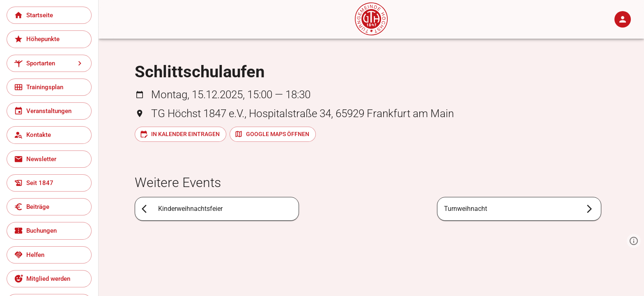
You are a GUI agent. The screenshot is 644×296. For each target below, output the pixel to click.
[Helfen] (49, 255)
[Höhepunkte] (49, 39)
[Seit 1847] (49, 183)
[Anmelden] (623, 19)
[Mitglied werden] (49, 279)
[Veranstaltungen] (49, 111)
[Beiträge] (49, 207)
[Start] (371, 33)
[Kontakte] (49, 135)
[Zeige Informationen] (634, 241)
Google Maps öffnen (272, 134)
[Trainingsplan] (49, 87)
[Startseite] (49, 15)
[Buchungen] (49, 231)
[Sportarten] (49, 63)
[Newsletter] (49, 159)
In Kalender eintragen (180, 134)
